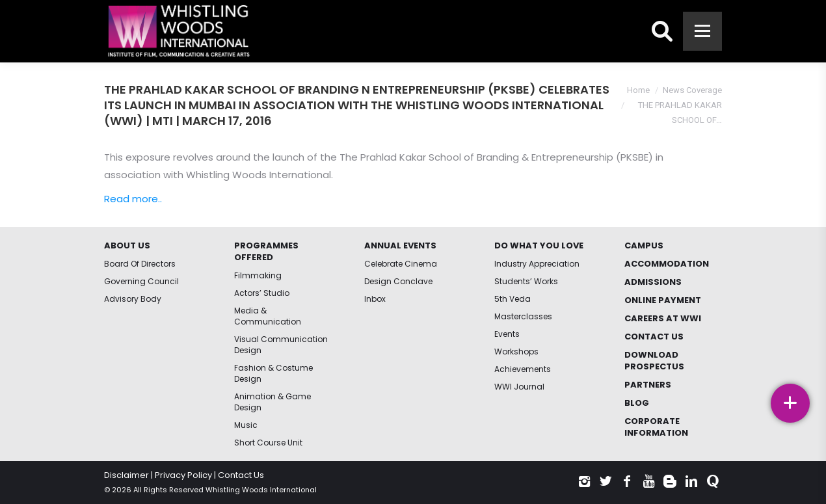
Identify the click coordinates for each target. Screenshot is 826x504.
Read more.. (133, 199)
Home (638, 90)
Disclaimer (127, 475)
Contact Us (241, 475)
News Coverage (692, 90)
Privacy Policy (183, 475)
